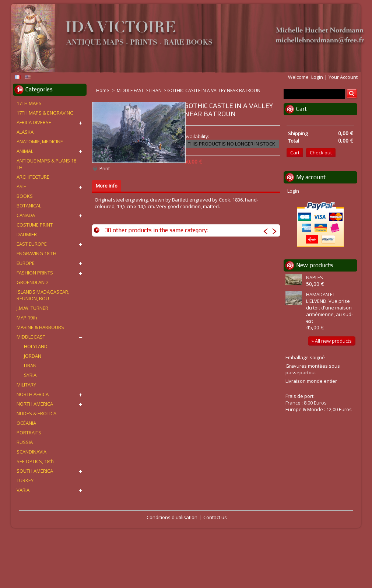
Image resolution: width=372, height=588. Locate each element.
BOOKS (25, 196)
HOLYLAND (36, 346)
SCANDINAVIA (31, 452)
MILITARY (26, 385)
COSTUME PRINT (35, 225)
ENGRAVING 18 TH (36, 253)
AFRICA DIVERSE (34, 122)
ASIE (21, 186)
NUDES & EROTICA (36, 413)
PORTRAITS (29, 433)
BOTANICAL (29, 206)
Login (317, 77)
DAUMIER (27, 234)
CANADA (26, 215)
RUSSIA (25, 442)
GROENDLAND (32, 282)
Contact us (215, 517)
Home (103, 90)
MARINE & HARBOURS (40, 327)
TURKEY (25, 480)
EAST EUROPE (32, 244)
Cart (301, 109)
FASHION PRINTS (35, 273)
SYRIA (30, 375)
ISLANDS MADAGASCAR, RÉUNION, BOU (43, 295)
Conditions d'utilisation (172, 517)
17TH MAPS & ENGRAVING (45, 113)
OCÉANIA (26, 423)
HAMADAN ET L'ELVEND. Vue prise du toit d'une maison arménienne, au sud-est (329, 308)
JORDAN (33, 356)
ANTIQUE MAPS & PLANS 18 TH (46, 164)
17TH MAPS (29, 103)
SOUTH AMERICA (35, 471)
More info (107, 186)
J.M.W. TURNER (32, 308)
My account (311, 177)
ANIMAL (25, 151)
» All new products (332, 341)
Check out (321, 153)
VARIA (23, 490)
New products (315, 265)
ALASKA (25, 132)
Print (105, 168)
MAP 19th (27, 318)
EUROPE (26, 263)
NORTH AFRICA (33, 394)
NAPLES (315, 277)
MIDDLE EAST (130, 90)
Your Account (343, 77)
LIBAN (155, 90)
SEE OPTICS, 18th (35, 461)
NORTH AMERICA (35, 404)
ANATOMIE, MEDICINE (40, 141)
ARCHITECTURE (33, 177)
